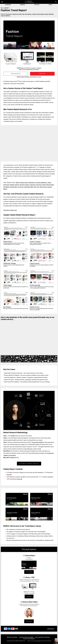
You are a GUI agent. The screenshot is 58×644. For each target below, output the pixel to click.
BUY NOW (29, 596)
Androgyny (6, 185)
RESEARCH (23, 5)
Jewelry (34, 14)
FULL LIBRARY (5, 8)
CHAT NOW (29, 572)
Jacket (49, 183)
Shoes (46, 14)
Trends (8, 641)
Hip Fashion (28, 14)
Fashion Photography (48, 185)
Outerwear (33, 185)
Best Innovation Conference (42, 637)
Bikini (32, 187)
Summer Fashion (24, 185)
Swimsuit (39, 185)
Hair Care (37, 187)
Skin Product (43, 187)
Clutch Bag (27, 187)
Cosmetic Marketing (41, 183)
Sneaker (12, 185)
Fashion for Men (17, 14)
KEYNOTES (37, 5)
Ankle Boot (32, 183)
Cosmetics (9, 14)
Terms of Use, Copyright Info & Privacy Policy (39, 641)
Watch (18, 183)
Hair (23, 14)
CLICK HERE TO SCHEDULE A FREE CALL (29, 464)
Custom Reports (5, 16)
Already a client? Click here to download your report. (29, 77)
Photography (40, 14)
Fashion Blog (13, 187)
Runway (50, 187)
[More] (5, 189)
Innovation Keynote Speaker (26, 637)
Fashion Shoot (24, 183)
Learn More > (51, 629)
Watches (51, 14)
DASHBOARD (8, 5)
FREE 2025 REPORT (16, 74)
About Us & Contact (12, 637)
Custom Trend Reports (29, 639)
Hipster (17, 185)
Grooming (20, 187)
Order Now (42, 74)
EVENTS (50, 5)
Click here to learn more (10, 210)
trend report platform (38, 442)
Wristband (6, 187)
